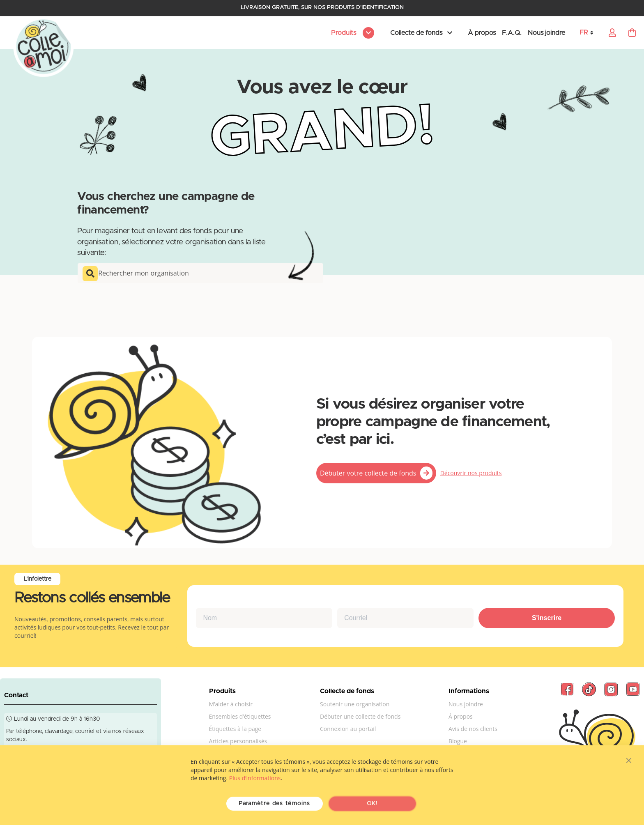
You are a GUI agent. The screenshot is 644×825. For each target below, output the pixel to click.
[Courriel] (405, 618)
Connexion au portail (348, 729)
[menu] (351, 33)
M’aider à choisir (231, 704)
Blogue (458, 741)
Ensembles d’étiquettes (240, 716)
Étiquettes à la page (235, 729)
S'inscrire (547, 618)
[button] (589, 33)
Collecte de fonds (416, 33)
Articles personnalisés (238, 741)
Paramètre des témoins (274, 804)
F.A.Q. (512, 33)
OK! (372, 804)
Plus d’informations (255, 778)
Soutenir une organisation (355, 704)
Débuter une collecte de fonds (360, 716)
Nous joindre (546, 33)
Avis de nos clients (473, 729)
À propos (482, 33)
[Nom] (264, 618)
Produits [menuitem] (344, 33)
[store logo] (44, 47)
